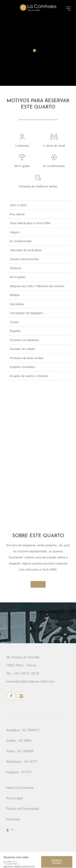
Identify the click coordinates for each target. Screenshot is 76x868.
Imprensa (13, 819)
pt (12, 830)
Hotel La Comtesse (20, 788)
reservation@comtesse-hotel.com (30, 681)
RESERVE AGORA (57, 862)
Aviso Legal (14, 798)
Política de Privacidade (23, 809)
